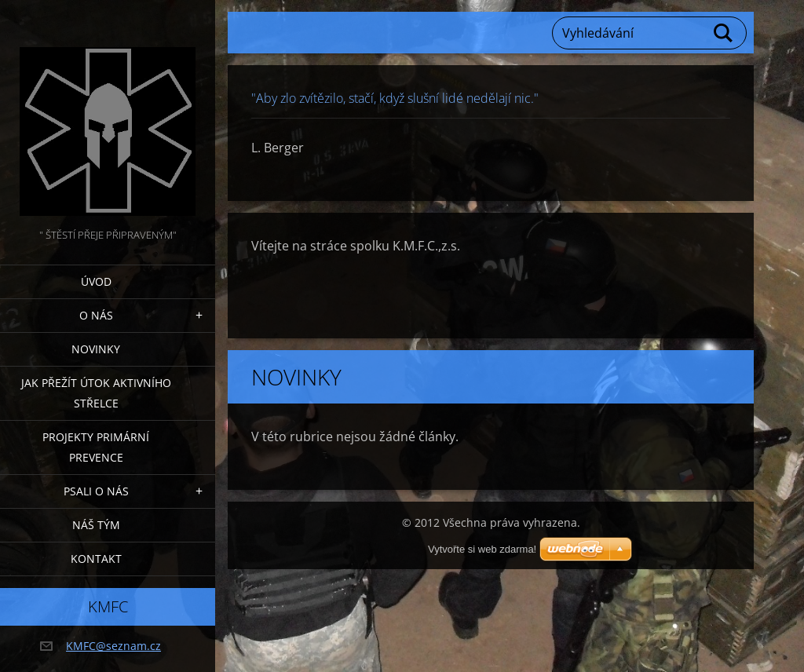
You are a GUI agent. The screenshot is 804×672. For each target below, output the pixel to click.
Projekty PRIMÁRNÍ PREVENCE (96, 447)
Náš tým (96, 525)
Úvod (96, 281)
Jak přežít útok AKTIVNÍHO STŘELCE (96, 393)
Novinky (96, 349)
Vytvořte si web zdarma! (482, 549)
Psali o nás (96, 491)
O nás (96, 315)
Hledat (724, 33)
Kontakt (96, 559)
